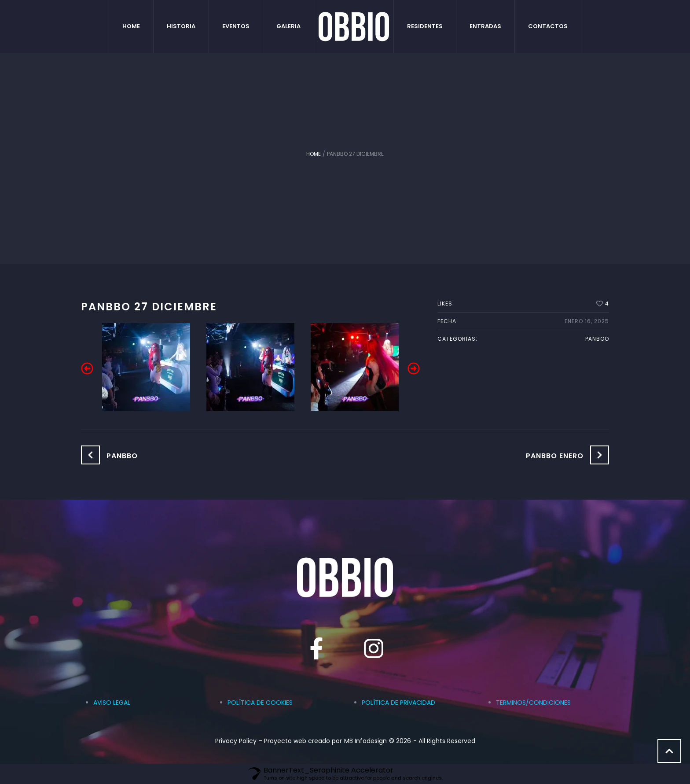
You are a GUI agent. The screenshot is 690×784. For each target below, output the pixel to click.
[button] (87, 368)
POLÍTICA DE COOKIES (260, 703)
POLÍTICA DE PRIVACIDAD (398, 703)
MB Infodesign (365, 741)
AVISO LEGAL (112, 703)
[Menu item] (131, 26)
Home (314, 154)
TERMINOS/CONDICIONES (533, 703)
